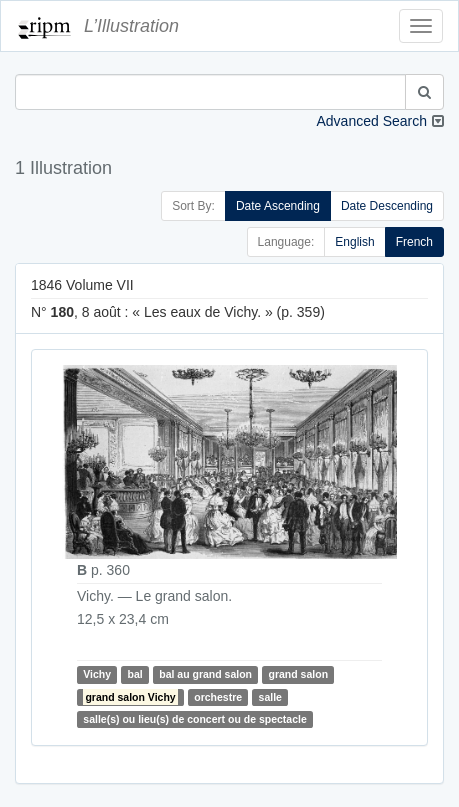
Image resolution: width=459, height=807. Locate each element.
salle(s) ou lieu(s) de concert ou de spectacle (194, 719)
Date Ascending (278, 206)
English (354, 242)
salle (270, 697)
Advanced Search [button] (371, 121)
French (414, 242)
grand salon (299, 675)
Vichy (97, 675)
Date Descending (387, 206)
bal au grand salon (205, 675)
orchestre (218, 697)
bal (135, 675)
